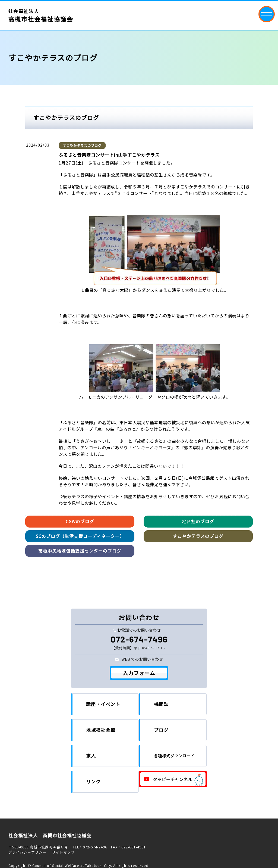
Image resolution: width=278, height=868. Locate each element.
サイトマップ (63, 852)
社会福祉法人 (41, 16)
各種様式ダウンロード (174, 756)
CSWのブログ (80, 521)
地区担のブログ (198, 521)
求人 (91, 756)
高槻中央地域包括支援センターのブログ (80, 551)
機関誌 (161, 704)
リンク (93, 782)
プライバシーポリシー (27, 852)
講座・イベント (103, 704)
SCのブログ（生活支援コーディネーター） (80, 536)
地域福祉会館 (101, 730)
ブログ (161, 730)
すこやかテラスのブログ (82, 145)
